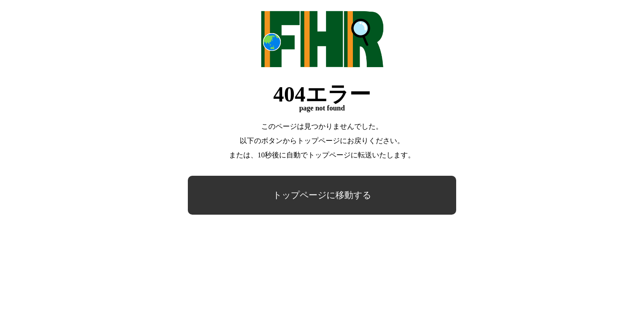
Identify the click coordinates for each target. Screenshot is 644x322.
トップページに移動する (322, 195)
